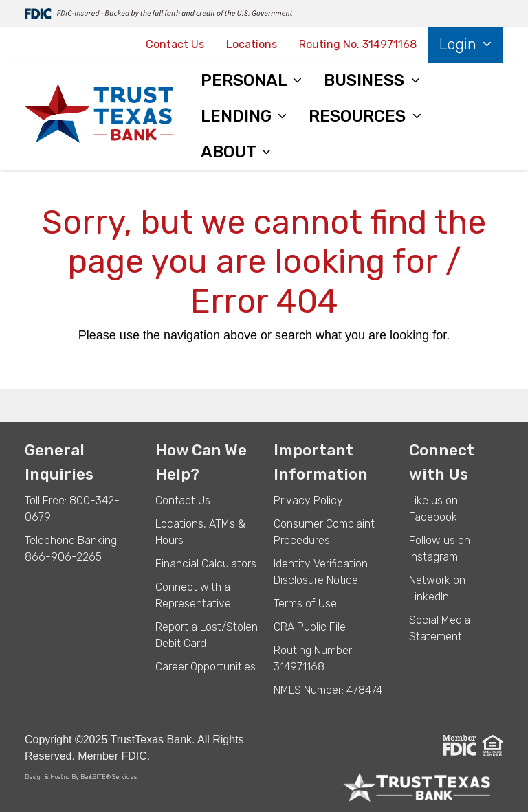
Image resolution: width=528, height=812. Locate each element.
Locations (252, 44)
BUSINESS (366, 80)
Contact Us (175, 44)
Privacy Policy (308, 500)
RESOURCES (359, 116)
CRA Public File (310, 627)
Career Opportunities (206, 667)
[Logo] (99, 116)
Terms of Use (305, 604)
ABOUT (230, 152)
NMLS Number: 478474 (328, 690)
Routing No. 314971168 (358, 44)
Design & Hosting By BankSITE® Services (81, 777)
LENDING (238, 116)
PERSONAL (246, 80)
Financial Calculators (206, 564)
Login (460, 44)
